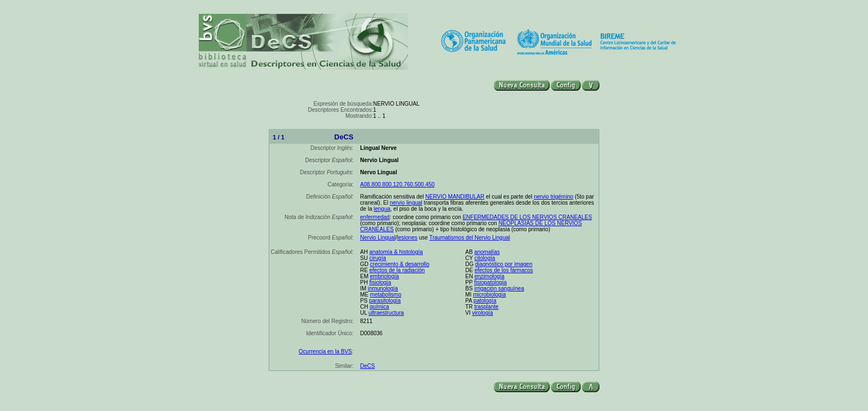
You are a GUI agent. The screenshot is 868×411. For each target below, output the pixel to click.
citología (485, 258)
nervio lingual (406, 203)
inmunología (383, 288)
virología (483, 313)
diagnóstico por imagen (503, 264)
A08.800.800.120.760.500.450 (398, 184)
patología (485, 301)
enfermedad (375, 217)
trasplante (487, 307)
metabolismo (386, 295)
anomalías (487, 252)
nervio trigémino (553, 197)
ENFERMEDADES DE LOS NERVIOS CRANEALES (528, 217)
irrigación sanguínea (499, 288)
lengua (382, 209)
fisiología (380, 282)
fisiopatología (490, 282)
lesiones (407, 238)
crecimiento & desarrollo (399, 264)
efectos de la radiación (397, 270)
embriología (384, 276)
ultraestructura (386, 313)
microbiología (489, 295)
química (379, 307)
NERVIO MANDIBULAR (455, 197)
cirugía (378, 258)
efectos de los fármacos (504, 270)
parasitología (385, 301)
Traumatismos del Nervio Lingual (469, 238)
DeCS (368, 366)
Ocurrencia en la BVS (325, 352)
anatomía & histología (396, 252)
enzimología (489, 276)
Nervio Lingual (378, 238)
